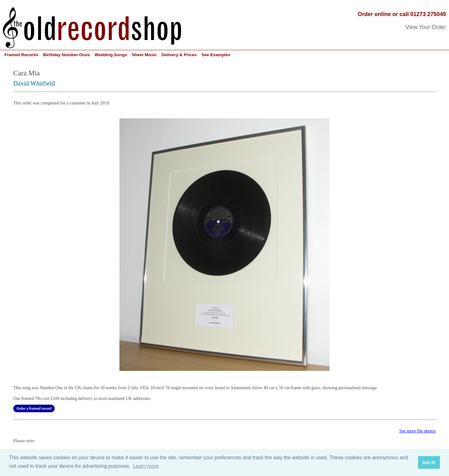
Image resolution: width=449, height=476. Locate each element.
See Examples (216, 55)
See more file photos (417, 431)
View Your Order (426, 27)
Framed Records (21, 55)
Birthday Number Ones (66, 55)
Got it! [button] (429, 462)
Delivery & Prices (179, 55)
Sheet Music (144, 55)
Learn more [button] (146, 466)
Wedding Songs (111, 55)
